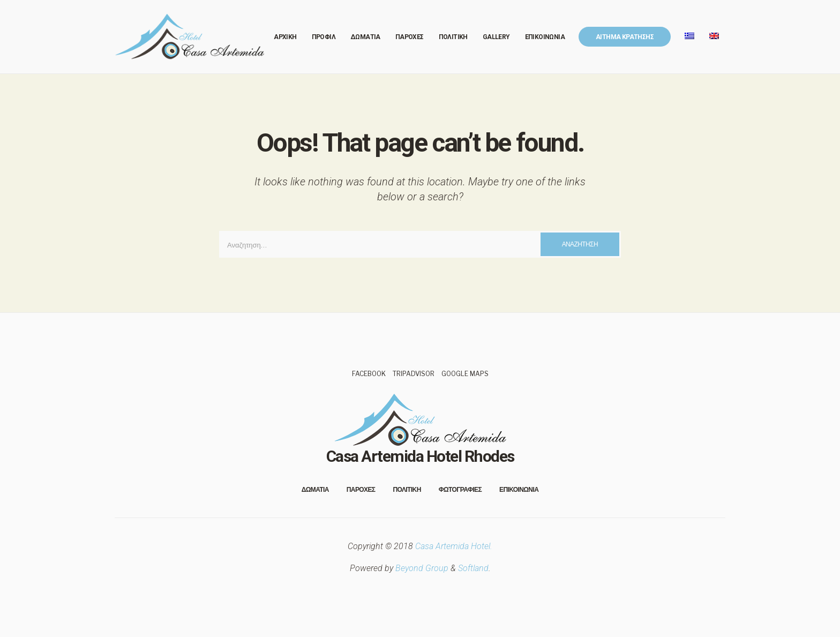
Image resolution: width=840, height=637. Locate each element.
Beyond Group (422, 568)
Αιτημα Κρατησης (625, 37)
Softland (473, 568)
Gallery (496, 37)
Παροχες (410, 37)
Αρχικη (285, 37)
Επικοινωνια (545, 37)
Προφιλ (324, 37)
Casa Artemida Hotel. (454, 546)
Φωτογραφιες (460, 489)
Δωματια (365, 37)
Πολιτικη (453, 37)
